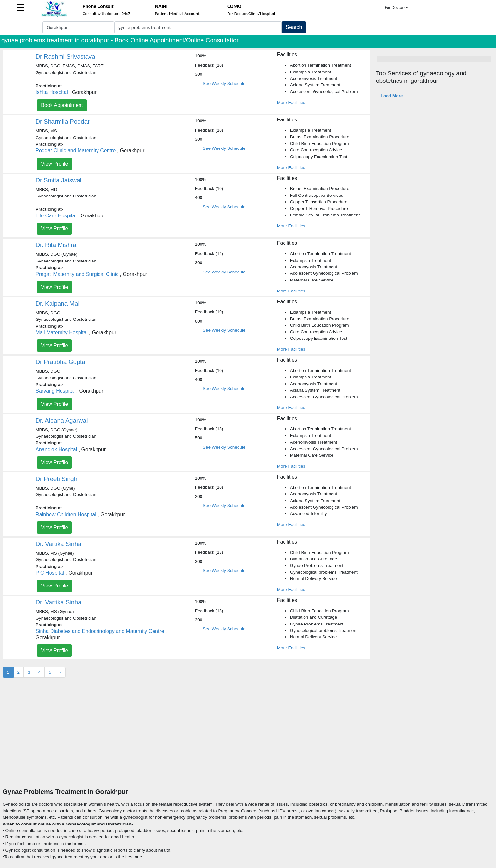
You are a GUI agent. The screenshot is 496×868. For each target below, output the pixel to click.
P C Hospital (50, 573)
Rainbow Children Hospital (66, 515)
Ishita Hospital (52, 92)
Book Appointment (62, 105)
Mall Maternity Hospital (61, 333)
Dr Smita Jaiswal (58, 180)
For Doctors (397, 8)
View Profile (54, 164)
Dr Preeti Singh (56, 479)
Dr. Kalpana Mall (58, 304)
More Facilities (291, 103)
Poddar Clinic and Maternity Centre (75, 151)
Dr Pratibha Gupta (60, 362)
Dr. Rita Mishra (56, 245)
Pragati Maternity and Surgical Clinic (77, 274)
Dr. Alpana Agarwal (61, 420)
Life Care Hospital (56, 216)
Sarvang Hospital (55, 391)
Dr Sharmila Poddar (63, 122)
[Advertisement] (248, 739)
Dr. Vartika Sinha (58, 544)
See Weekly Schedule (224, 84)
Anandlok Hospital (56, 449)
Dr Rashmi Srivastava (65, 57)
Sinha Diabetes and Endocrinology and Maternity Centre (100, 631)
